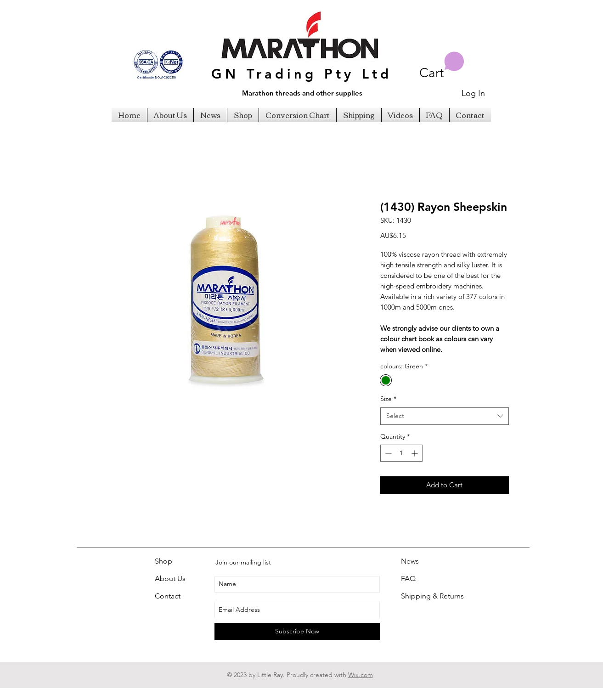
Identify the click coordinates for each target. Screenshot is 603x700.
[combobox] (445, 416)
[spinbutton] (401, 453)
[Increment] (415, 453)
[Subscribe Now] (297, 631)
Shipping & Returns (432, 596)
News (410, 561)
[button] (442, 66)
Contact (168, 596)
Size (388, 399)
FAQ (408, 579)
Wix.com (361, 675)
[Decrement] (387, 453)
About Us (170, 579)
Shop (163, 561)
